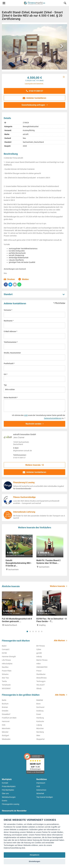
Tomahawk (6, 685)
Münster (5, 732)
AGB (26, 415)
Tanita (4, 681)
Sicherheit (40, 793)
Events (5, 801)
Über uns (5, 793)
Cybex (39, 649)
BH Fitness (41, 646)
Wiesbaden (6, 739)
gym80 (39, 653)
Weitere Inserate (57, 586)
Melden (24, 279)
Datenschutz (41, 790)
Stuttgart (5, 735)
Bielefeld (40, 700)
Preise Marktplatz (9, 786)
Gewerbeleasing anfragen (34, 105)
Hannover (6, 721)
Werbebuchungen (9, 797)
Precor (39, 671)
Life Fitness (6, 660)
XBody (39, 688)
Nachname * (9, 321)
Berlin (4, 700)
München (40, 728)
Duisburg (40, 711)
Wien (38, 735)
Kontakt (5, 783)
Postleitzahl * (9, 363)
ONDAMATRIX (42, 667)
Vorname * (8, 310)
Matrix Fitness (42, 660)
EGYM (4, 653)
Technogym (41, 681)
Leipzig (39, 725)
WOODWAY (6, 688)
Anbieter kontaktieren (35, 98)
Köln (4, 725)
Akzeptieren (34, 855)
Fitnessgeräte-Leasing (11, 804)
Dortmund (40, 707)
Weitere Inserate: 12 (35, 465)
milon (39, 664)
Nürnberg (40, 732)
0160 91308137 (35, 91)
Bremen (5, 707)
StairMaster (41, 674)
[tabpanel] (17, 608)
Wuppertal (40, 739)
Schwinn (5, 674)
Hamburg (40, 718)
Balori (4, 646)
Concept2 (6, 649)
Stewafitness (41, 678)
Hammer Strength (9, 657)
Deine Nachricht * (11, 398)
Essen (39, 714)
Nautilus (5, 667)
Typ (5, 385)
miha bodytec (7, 664)
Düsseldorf (6, 714)
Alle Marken (59, 641)
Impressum (41, 783)
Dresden (5, 711)
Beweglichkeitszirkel (31, 126)
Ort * (6, 374)
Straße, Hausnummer (12, 353)
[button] (65, 3)
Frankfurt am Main (9, 718)
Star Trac (5, 678)
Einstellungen (34, 861)
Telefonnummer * (11, 342)
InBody (39, 657)
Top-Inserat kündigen (45, 797)
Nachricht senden (33, 424)
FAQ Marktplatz (8, 790)
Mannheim (6, 728)
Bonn (38, 704)
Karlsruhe (40, 721)
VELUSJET (41, 685)
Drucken (9, 279)
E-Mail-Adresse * (10, 331)
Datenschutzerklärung (53, 418)
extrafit (26, 134)
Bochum (5, 704)
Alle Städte (60, 695)
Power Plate (7, 671)
